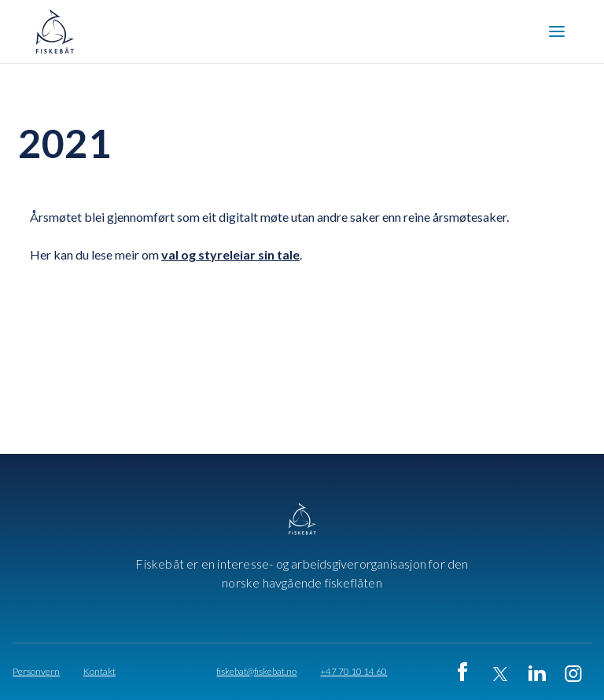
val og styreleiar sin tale (230, 254)
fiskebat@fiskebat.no (256, 672)
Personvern (36, 672)
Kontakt (99, 672)
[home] (60, 32)
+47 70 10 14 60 (354, 672)
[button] (557, 31)
